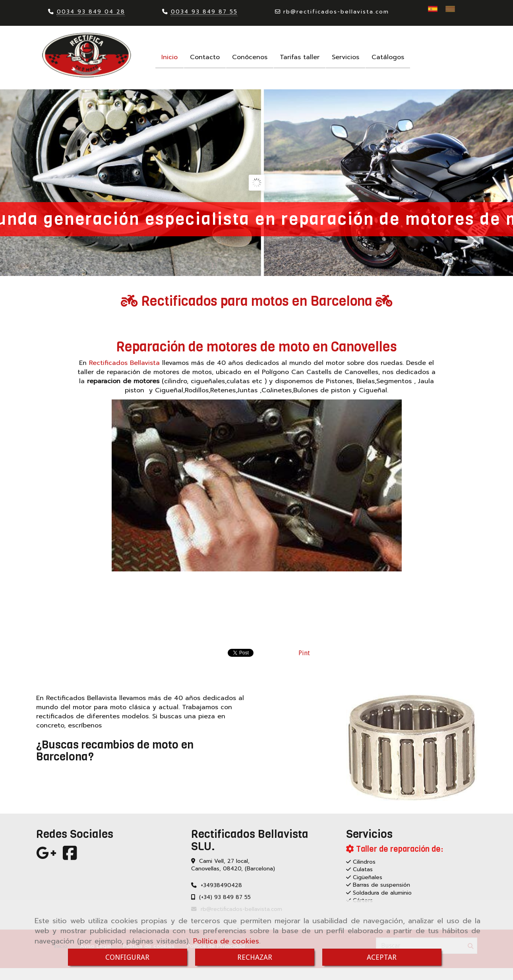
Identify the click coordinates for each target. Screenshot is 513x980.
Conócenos (250, 57)
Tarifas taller (300, 57)
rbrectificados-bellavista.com (336, 12)
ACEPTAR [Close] (382, 957)
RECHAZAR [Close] (255, 957)
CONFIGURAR (127, 957)
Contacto (205, 57)
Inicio (169, 57)
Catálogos (388, 57)
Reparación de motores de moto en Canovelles (256, 347)
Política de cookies (226, 941)
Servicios (346, 57)
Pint (304, 653)
